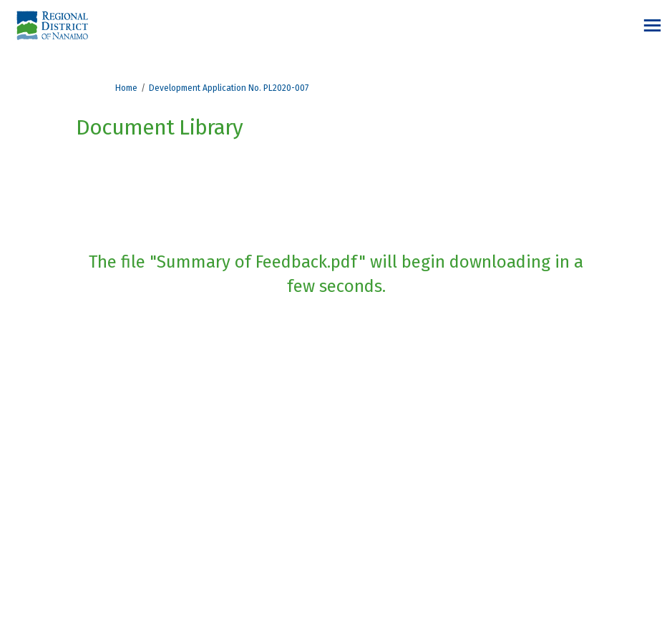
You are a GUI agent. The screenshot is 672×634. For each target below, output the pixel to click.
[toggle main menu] (652, 25)
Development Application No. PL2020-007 (229, 88)
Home (126, 88)
